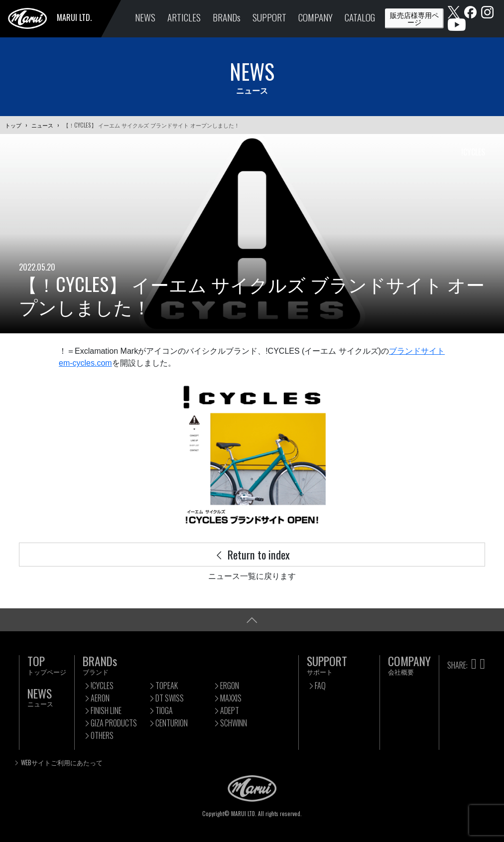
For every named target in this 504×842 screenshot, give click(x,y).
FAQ (320, 686)
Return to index (252, 554)
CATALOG (360, 17)
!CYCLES (102, 686)
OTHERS (102, 735)
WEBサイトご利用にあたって (62, 763)
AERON (100, 698)
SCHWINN (234, 723)
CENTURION (172, 723)
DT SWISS (170, 698)
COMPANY (315, 17)
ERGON (230, 686)
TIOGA (164, 710)
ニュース (42, 125)
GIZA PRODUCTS (114, 723)
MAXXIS (231, 698)
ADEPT (230, 710)
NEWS (145, 17)
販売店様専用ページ (414, 18)
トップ (13, 125)
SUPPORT (269, 17)
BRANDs (227, 17)
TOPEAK (167, 686)
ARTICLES (184, 17)
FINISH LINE (106, 710)
